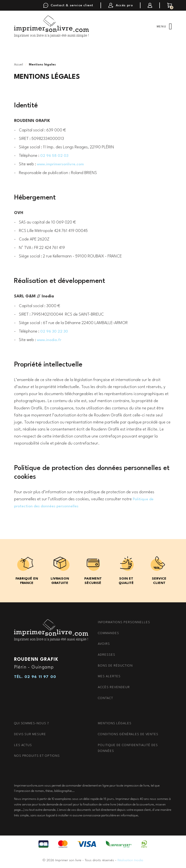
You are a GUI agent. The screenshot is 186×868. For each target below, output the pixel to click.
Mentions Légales (115, 723)
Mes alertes (109, 676)
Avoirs (104, 644)
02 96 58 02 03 (55, 156)
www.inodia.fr (50, 340)
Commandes (108, 633)
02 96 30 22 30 (55, 331)
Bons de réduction (115, 665)
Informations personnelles (124, 622)
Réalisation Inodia (130, 860)
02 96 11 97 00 (40, 677)
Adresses (107, 655)
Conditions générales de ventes (128, 734)
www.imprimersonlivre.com (62, 164)
